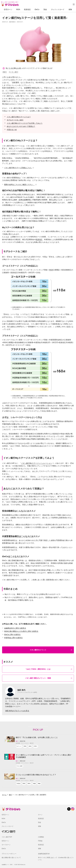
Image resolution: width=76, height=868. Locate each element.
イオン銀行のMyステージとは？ (19, 117)
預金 (45, 9)
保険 (70, 9)
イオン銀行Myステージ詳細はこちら (18, 168)
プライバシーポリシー (9, 854)
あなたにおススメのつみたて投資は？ (21, 126)
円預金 (40, 841)
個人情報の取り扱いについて (11, 858)
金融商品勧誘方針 (44, 854)
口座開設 (41, 837)
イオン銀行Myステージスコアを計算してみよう (25, 123)
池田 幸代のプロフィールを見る (17, 711)
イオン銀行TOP (7, 837)
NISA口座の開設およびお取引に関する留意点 (21, 631)
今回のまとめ (12, 130)
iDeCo (37, 9)
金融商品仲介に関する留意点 (15, 628)
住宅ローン (8, 9)
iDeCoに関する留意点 (12, 635)
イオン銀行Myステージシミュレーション (37, 463)
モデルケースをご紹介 (15, 120)
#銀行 (5, 72)
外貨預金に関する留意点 (13, 638)
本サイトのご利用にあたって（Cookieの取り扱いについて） (56, 859)
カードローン (6, 845)
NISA (18, 9)
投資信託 (27, 9)
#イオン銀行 (14, 72)
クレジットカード (58, 9)
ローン (40, 815)
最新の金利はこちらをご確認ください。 (19, 185)
